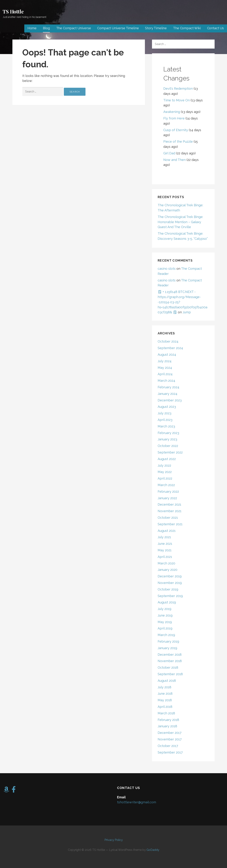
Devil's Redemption (178, 89)
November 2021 (170, 511)
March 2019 (166, 635)
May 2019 (165, 622)
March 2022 (166, 485)
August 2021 (167, 531)
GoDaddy (153, 850)
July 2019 (164, 609)
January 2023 (167, 439)
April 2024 (165, 374)
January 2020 (168, 570)
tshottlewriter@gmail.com (137, 802)
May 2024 (165, 368)
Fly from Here (174, 118)
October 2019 (168, 589)
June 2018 (165, 694)
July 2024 (165, 361)
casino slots (167, 269)
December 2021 (169, 504)
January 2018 (167, 726)
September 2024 (170, 348)
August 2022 (167, 459)
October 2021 (168, 518)
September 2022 (170, 452)
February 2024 (168, 387)
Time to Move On (177, 100)
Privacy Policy (114, 840)
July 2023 (164, 413)
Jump (187, 312)
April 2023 (165, 420)
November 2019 (170, 583)
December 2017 (170, 733)
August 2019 (167, 602)
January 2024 (168, 394)
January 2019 (167, 648)
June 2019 (165, 615)
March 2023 (166, 426)
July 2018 (164, 687)
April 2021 (165, 557)
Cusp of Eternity (176, 130)
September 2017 (170, 752)
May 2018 (165, 700)
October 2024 (168, 341)
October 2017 (168, 746)
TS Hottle (13, 11)
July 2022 (164, 465)
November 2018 (170, 661)
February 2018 (168, 720)
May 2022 (165, 472)
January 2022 (167, 498)
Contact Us (215, 28)
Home (32, 28)
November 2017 (170, 739)
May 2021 (165, 550)
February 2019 (168, 641)
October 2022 (168, 446)
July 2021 (164, 537)
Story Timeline (156, 28)
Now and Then (175, 160)
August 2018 (167, 681)
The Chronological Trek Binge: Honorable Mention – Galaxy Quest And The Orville (180, 222)
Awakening (172, 112)
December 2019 (170, 576)
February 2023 (168, 433)
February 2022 (168, 492)
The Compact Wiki (187, 28)
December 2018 (170, 655)
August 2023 (167, 407)
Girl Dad (169, 153)
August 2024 (167, 355)
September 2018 (170, 674)
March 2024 (166, 381)
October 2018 (168, 667)
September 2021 (170, 524)
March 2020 (166, 563)
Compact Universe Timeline (118, 28)
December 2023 (170, 400)
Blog (46, 28)
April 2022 (165, 478)
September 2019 (170, 596)
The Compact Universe (74, 28)
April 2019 (165, 628)
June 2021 (165, 544)
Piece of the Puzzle (178, 142)
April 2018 (165, 707)
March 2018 (166, 713)
